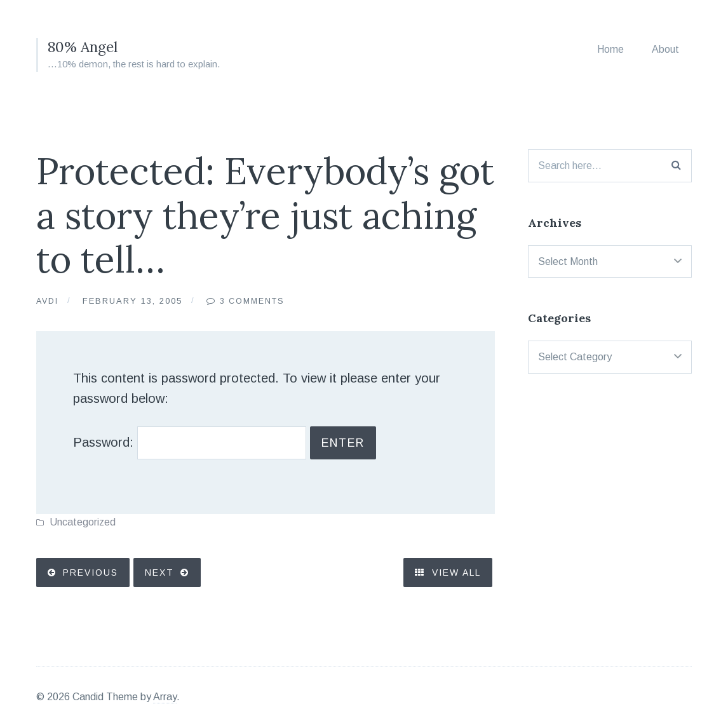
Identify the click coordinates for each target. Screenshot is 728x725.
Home (610, 49)
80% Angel (85, 47)
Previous (92, 578)
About (665, 49)
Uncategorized (83, 526)
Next (163, 578)
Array (165, 695)
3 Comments (256, 301)
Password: (209, 445)
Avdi (48, 301)
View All (444, 578)
